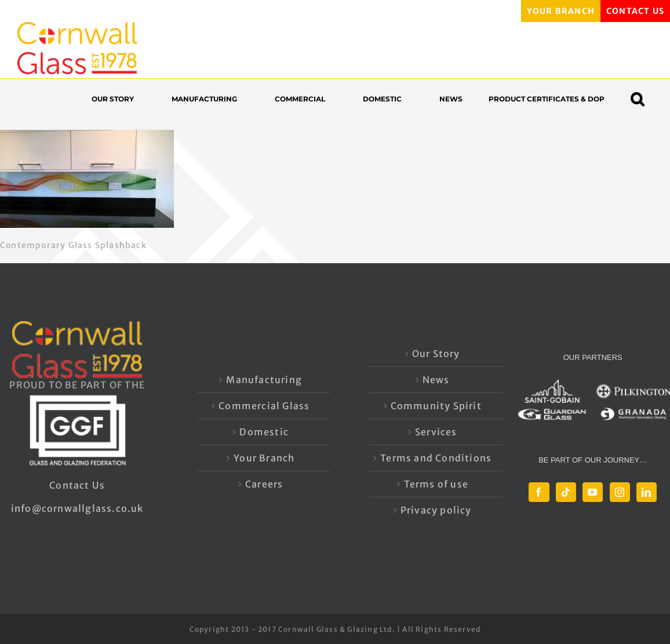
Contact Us (77, 485)
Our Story (436, 354)
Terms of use (436, 484)
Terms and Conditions (436, 458)
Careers (264, 484)
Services (436, 432)
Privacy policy (436, 510)
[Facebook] (539, 492)
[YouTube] (593, 492)
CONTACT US (635, 11)
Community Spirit (436, 406)
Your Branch (264, 458)
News (436, 380)
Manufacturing (264, 380)
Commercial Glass (264, 406)
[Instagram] (620, 492)
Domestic (264, 432)
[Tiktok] (566, 492)
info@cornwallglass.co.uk (77, 508)
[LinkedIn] (647, 492)
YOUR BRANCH (561, 11)
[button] (643, 99)
